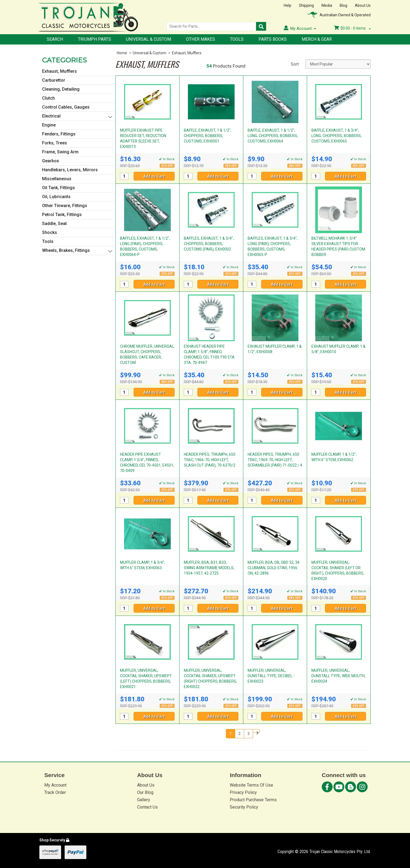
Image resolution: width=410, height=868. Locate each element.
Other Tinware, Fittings (65, 206)
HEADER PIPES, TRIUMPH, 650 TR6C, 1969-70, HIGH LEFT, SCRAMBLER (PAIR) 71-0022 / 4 (275, 460)
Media (327, 5)
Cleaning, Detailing (61, 89)
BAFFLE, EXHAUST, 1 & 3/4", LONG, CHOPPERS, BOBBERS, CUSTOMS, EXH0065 (337, 136)
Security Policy (244, 807)
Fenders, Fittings (59, 134)
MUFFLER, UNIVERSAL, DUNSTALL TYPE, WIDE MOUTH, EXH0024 (338, 676)
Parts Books (273, 39)
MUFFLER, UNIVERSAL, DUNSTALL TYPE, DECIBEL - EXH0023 (271, 676)
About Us (363, 5)
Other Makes (201, 39)
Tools (237, 39)
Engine (49, 125)
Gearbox (51, 161)
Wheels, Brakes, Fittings (66, 250)
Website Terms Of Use (251, 785)
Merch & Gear (317, 39)
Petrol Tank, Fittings (62, 215)
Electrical (51, 116)
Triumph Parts (94, 39)
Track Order (55, 792)
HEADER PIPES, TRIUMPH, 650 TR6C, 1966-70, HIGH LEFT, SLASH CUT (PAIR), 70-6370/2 (210, 460)
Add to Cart (154, 176)
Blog (343, 5)
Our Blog (145, 792)
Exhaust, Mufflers (187, 53)
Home (122, 53)
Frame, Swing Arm (60, 152)
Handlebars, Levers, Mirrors (70, 170)
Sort (295, 64)
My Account (55, 785)
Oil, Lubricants (56, 197)
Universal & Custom (149, 39)
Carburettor (54, 80)
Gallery (144, 800)
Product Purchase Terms (253, 800)
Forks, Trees (55, 143)
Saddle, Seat (54, 224)
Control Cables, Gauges (66, 107)
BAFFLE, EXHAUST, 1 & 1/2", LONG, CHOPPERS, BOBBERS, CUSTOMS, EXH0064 (273, 136)
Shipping (306, 5)
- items (352, 28)
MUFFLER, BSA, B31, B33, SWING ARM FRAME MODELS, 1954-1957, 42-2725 (209, 568)
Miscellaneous (57, 179)
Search (55, 39)
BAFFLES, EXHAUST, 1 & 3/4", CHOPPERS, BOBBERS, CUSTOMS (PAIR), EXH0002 (209, 244)
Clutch (48, 98)
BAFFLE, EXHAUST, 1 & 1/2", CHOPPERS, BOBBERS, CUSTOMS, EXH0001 (208, 136)
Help (288, 5)
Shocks (50, 232)
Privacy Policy (243, 792)
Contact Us (147, 807)
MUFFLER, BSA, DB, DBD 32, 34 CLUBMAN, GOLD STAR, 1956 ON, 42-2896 (274, 568)
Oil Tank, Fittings (59, 188)
